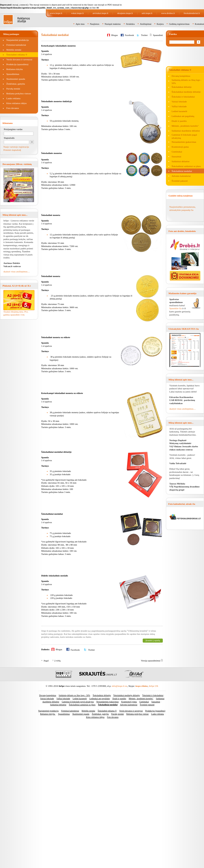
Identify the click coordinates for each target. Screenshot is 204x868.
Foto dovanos (13, 108)
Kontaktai (199, 24)
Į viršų (58, 661)
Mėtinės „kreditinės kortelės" (185, 126)
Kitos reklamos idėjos (16, 103)
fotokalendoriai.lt (192, 13)
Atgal (46, 661)
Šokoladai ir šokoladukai (183, 97)
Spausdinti (158, 35)
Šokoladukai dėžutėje (182, 87)
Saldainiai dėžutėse (181, 161)
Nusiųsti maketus (113, 24)
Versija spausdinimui (151, 661)
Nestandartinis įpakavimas (184, 142)
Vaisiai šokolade (179, 101)
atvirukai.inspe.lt (100, 13)
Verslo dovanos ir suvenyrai (19, 59)
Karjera (160, 24)
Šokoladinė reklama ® (17, 55)
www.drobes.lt (168, 13)
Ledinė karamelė (179, 111)
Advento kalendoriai (181, 176)
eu (126, 686)
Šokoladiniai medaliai (182, 171)
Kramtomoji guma (180, 147)
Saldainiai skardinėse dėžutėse (186, 131)
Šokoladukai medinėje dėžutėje (186, 92)
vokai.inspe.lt (77, 13)
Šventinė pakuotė (180, 181)
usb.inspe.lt (147, 13)
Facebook (129, 35)
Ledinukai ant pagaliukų (183, 116)
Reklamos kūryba (14, 69)
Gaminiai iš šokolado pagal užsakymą (78, 702)
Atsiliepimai (146, 24)
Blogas (115, 35)
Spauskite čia (175, 308)
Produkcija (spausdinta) (17, 64)
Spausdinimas (13, 74)
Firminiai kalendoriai (16, 45)
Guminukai (177, 152)
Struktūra (130, 24)
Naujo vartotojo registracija (16, 147)
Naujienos (95, 24)
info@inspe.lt (118, 686)
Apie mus (80, 24)
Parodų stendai (13, 89)
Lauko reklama (13, 98)
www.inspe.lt (56, 13)
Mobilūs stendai (14, 50)
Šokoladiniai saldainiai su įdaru (186, 166)
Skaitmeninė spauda (16, 79)
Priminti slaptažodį (12, 150)
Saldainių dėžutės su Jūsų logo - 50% (75, 695)
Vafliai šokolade (179, 106)
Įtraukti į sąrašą (153, 640)
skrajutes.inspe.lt (125, 13)
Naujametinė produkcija (18, 40)
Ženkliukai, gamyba (16, 84)
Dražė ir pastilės (179, 121)
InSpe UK (153, 686)
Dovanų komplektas (181, 76)
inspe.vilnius (142, 686)
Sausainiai (176, 156)
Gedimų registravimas (179, 24)
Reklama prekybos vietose (19, 93)
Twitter (144, 35)
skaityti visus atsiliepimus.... (17, 272)
